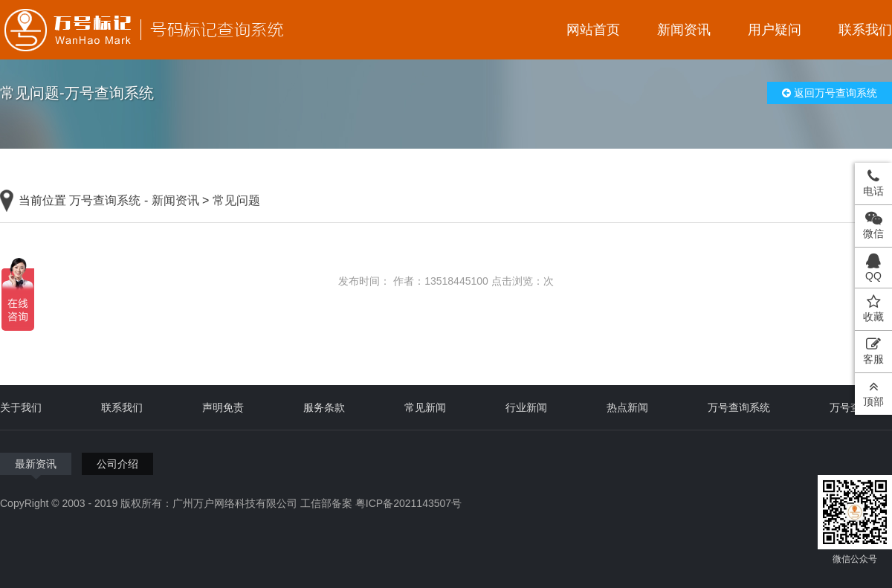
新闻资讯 (684, 30)
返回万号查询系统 (830, 93)
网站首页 (593, 30)
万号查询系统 (105, 200)
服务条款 (324, 407)
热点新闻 (627, 407)
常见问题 (236, 200)
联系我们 (865, 30)
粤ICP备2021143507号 (408, 503)
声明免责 (223, 407)
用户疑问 (775, 30)
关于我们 (21, 407)
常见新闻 (425, 407)
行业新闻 (526, 407)
